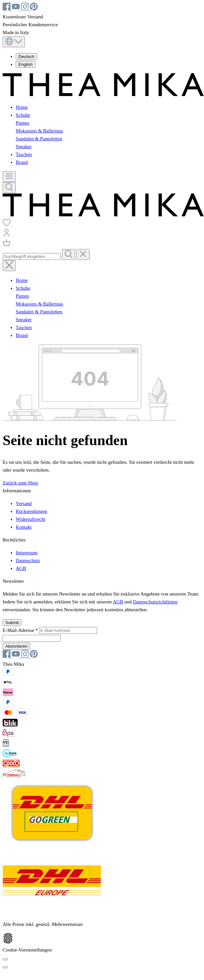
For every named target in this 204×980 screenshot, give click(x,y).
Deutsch (26, 57)
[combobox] (32, 256)
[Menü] (9, 176)
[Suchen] (9, 188)
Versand (24, 503)
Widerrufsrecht (31, 519)
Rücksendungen (31, 511)
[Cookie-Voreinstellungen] (5, 959)
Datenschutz (28, 560)
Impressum (27, 553)
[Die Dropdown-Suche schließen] (83, 255)
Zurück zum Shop (20, 483)
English (26, 64)
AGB (21, 568)
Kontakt (24, 527)
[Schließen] (5, 967)
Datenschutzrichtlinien (155, 602)
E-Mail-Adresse (21, 630)
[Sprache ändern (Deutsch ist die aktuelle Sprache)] (14, 42)
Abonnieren (16, 646)
